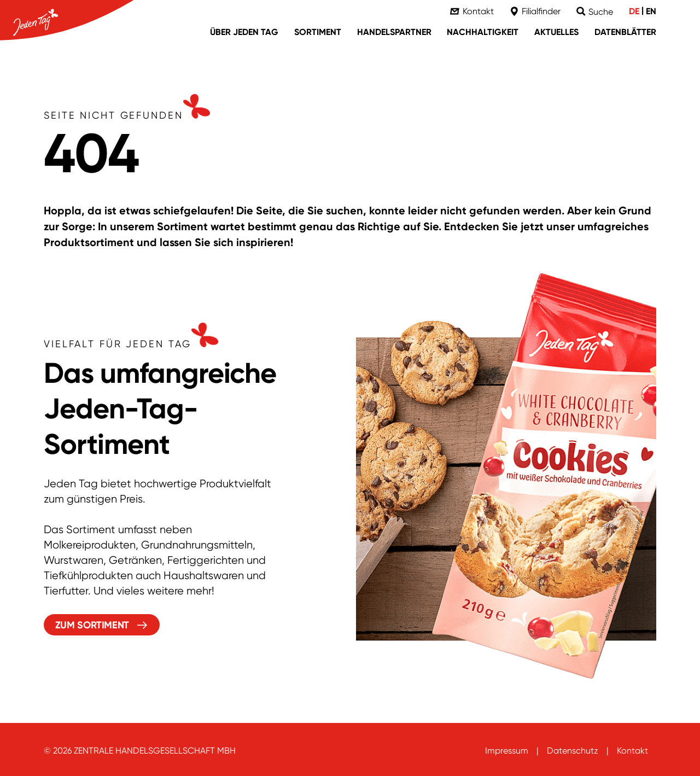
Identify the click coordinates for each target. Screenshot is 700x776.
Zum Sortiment (92, 625)
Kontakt (632, 751)
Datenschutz (573, 751)
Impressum (507, 751)
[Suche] (595, 12)
